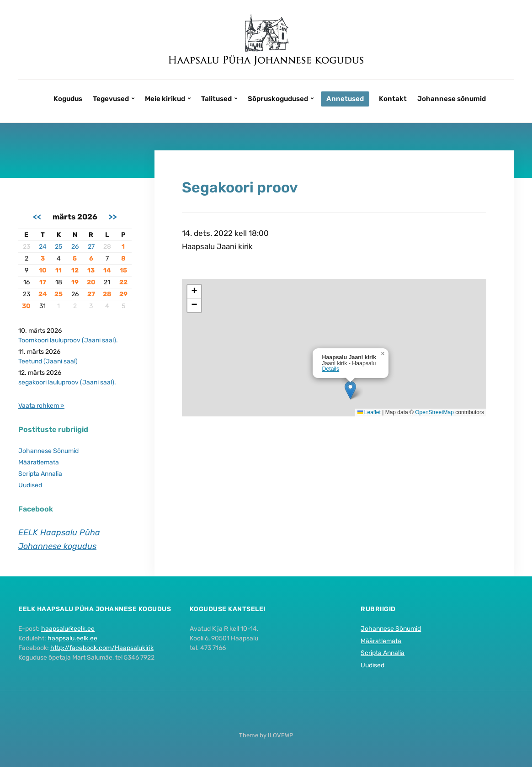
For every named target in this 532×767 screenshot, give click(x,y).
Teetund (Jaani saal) (48, 361)
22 (123, 282)
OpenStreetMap (434, 412)
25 (59, 247)
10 (43, 270)
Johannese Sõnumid (48, 451)
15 (123, 270)
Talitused (216, 99)
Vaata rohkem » (41, 406)
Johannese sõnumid (452, 99)
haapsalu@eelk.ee (68, 629)
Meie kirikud (165, 99)
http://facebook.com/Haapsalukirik (102, 648)
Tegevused (111, 99)
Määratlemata (39, 462)
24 (43, 247)
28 (107, 294)
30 (26, 306)
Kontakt (393, 99)
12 (75, 270)
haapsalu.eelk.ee (72, 638)
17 (43, 282)
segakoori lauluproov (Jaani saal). (67, 382)
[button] (350, 390)
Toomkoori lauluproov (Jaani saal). (68, 340)
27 (91, 247)
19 (75, 282)
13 (91, 270)
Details (331, 369)
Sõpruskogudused (278, 99)
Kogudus (68, 99)
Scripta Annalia (40, 474)
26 (75, 247)
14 (107, 270)
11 (59, 270)
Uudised (30, 485)
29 (123, 294)
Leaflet (369, 412)
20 (91, 282)
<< (37, 217)
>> (113, 217)
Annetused (345, 99)
